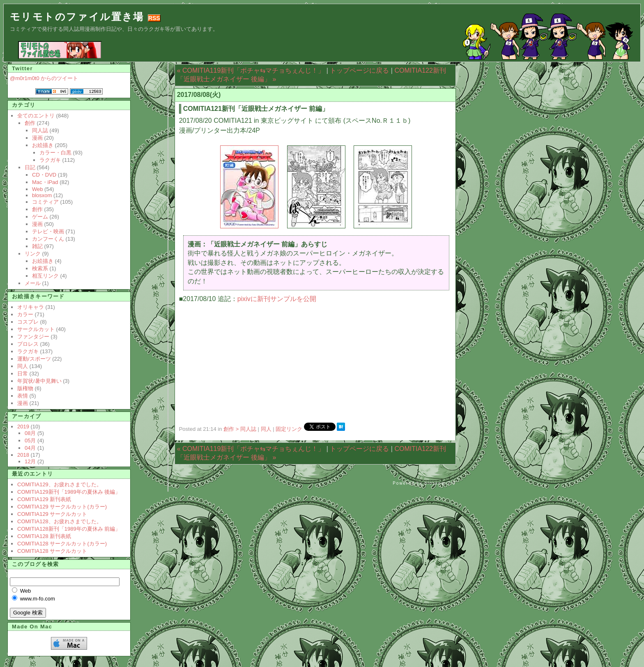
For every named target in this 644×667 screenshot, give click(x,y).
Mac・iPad (45, 182)
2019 (23, 427)
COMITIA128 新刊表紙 (44, 536)
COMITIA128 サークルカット (52, 551)
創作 (30, 123)
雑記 (37, 246)
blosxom (42, 195)
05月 (30, 440)
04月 (30, 448)
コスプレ (28, 322)
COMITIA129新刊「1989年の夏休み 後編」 (69, 492)
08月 (30, 433)
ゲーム (40, 217)
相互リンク (45, 276)
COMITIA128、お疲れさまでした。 (60, 521)
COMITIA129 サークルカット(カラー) (62, 507)
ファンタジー (33, 337)
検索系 (40, 268)
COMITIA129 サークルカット (52, 514)
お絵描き (43, 145)
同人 (266, 429)
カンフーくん (48, 239)
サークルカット (36, 329)
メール (33, 283)
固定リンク (290, 429)
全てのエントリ (36, 116)
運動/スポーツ (34, 359)
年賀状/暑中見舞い (39, 381)
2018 (23, 455)
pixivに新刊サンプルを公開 (277, 299)
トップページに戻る (359, 70)
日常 (23, 374)
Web (38, 189)
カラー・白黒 (55, 153)
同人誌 (40, 130)
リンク (33, 254)
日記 (30, 167)
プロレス (28, 344)
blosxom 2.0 (440, 483)
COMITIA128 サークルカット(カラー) (62, 544)
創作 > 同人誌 (240, 429)
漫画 (37, 138)
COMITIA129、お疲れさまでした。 (60, 484)
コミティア (45, 202)
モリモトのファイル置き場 (77, 17)
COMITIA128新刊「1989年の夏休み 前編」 (69, 529)
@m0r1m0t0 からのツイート (44, 78)
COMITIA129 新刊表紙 (44, 499)
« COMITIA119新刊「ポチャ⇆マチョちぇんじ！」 (251, 70)
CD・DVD (44, 175)
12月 (30, 461)
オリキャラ (31, 307)
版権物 (25, 388)
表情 (23, 396)
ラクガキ (50, 160)
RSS (154, 18)
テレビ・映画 (48, 231)
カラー (25, 314)
